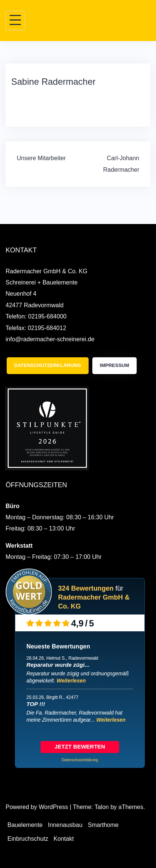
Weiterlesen (71, 681)
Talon (102, 807)
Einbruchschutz (28, 839)
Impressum (114, 365)
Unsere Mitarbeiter (41, 158)
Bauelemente (25, 825)
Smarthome (103, 825)
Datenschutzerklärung (48, 365)
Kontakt (64, 839)
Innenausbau (65, 825)
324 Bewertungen (86, 588)
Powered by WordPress (37, 807)
